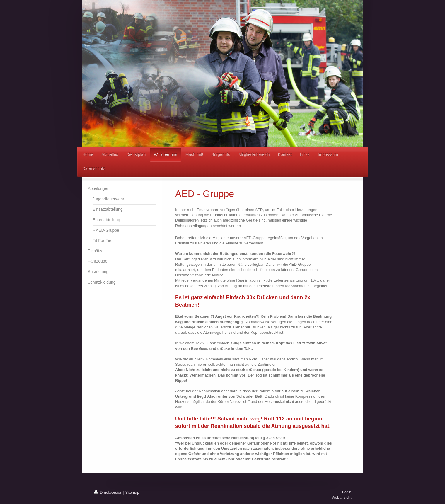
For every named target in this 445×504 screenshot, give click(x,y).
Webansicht (342, 497)
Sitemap (132, 492)
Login (347, 492)
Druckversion (109, 492)
